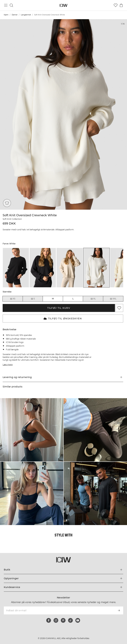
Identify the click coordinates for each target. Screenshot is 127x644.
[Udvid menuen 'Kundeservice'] (63, 587)
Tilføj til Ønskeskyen (63, 319)
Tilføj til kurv (59, 308)
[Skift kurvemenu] (121, 5)
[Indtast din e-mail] (59, 610)
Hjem (6, 15)
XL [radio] (93, 299)
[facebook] (49, 620)
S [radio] (33, 299)
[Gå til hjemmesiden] (64, 5)
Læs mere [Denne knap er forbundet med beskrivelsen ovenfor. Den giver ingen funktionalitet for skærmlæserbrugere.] (8, 365)
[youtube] (78, 620)
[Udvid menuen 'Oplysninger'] (63, 578)
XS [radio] (13, 299)
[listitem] (16, 268)
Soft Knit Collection (12, 219)
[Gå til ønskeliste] (116, 5)
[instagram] (56, 620)
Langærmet (26, 15)
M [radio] (53, 299)
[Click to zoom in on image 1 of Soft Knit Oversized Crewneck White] (63, 114)
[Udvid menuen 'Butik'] (63, 570)
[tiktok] (70, 620)
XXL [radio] (113, 299)
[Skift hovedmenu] (6, 5)
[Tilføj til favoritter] (119, 308)
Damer (15, 15)
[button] (63, 377)
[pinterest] (63, 620)
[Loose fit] (7, 203)
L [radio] (73, 299)
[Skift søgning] (11, 5)
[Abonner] (119, 610)
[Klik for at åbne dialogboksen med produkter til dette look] (32, 430)
